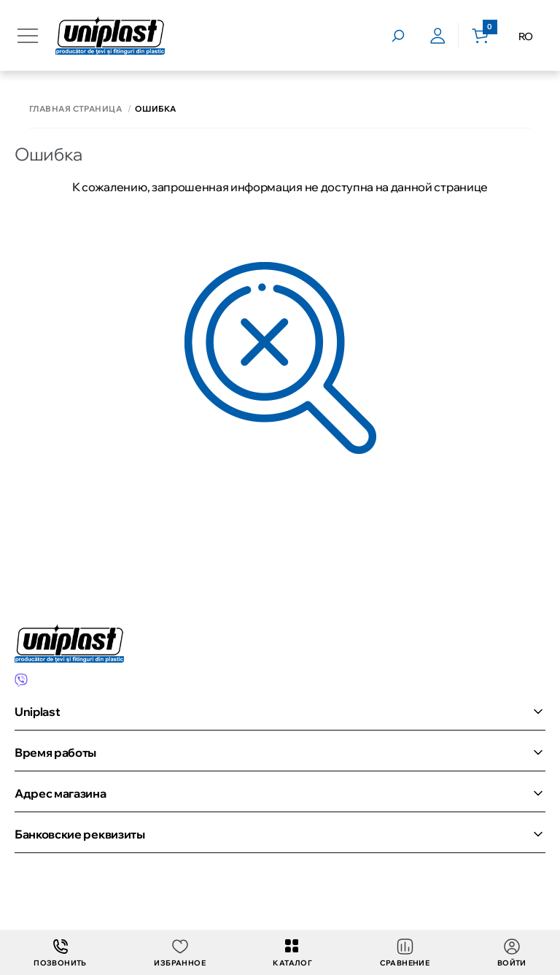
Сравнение (405, 953)
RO (526, 36)
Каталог (292, 953)
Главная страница (75, 109)
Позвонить (60, 953)
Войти (512, 953)
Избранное (180, 953)
